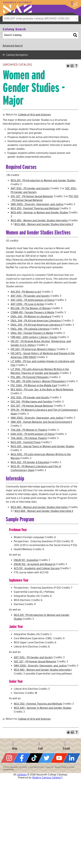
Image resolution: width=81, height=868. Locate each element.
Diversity (49, 767)
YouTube (59, 758)
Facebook (22, 758)
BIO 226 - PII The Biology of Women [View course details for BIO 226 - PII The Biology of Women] (31, 308)
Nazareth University (17, 7)
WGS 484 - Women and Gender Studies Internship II (44, 224)
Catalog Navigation (17, 55)
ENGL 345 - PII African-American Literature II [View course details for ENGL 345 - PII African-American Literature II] (37, 325)
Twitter (47, 758)
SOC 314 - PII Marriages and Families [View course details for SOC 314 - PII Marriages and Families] (31, 402)
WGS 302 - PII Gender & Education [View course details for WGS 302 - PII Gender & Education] (30, 462)
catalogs (22, 775)
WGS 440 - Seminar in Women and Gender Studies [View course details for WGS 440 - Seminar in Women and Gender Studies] (39, 213)
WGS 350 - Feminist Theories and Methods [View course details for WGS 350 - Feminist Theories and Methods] (35, 208)
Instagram (9, 758)
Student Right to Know (64, 767)
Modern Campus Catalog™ (47, 778)
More (74, 4)
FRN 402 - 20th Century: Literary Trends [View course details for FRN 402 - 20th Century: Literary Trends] (34, 337)
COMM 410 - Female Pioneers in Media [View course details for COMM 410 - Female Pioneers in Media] (32, 312)
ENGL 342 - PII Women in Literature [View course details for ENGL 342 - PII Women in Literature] (31, 317)
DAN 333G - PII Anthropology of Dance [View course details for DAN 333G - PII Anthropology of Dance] (33, 434)
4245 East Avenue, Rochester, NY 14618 (15, 745)
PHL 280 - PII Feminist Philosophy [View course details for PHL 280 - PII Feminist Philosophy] (30, 377)
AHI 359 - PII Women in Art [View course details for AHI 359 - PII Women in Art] (26, 292)
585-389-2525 (40, 745)
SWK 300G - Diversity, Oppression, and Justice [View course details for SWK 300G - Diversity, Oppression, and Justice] (37, 204)
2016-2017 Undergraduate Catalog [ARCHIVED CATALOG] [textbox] (37, 18)
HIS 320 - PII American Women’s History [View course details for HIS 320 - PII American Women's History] (33, 349)
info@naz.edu (66, 745)
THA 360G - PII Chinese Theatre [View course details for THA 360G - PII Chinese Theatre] (29, 438)
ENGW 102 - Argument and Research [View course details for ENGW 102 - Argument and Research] (35, 564)
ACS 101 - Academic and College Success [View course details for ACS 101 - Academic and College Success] (37, 568)
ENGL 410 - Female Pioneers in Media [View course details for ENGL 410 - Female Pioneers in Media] (32, 333)
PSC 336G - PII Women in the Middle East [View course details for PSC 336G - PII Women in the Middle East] (34, 385)
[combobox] (40, 18)
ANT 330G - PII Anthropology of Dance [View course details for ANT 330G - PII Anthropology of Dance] (33, 300)
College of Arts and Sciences (34, 115)
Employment (8, 769)
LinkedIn (72, 758)
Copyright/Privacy (36, 767)
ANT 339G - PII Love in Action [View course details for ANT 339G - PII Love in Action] (27, 304)
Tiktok (34, 758)
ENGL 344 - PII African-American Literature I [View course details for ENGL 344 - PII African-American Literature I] (36, 321)
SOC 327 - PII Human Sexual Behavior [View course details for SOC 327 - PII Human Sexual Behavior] (32, 196)
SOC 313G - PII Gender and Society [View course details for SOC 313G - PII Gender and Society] (30, 397)
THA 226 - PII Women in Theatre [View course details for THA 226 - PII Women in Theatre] (29, 430)
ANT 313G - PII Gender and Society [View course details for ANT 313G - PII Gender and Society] (30, 188)
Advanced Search (13, 46)
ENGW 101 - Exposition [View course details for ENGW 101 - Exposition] (26, 560)
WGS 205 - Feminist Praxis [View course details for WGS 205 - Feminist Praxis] (26, 442)
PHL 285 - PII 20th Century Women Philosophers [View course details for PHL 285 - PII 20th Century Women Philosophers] (38, 381)
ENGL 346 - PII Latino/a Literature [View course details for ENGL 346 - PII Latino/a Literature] (30, 329)
